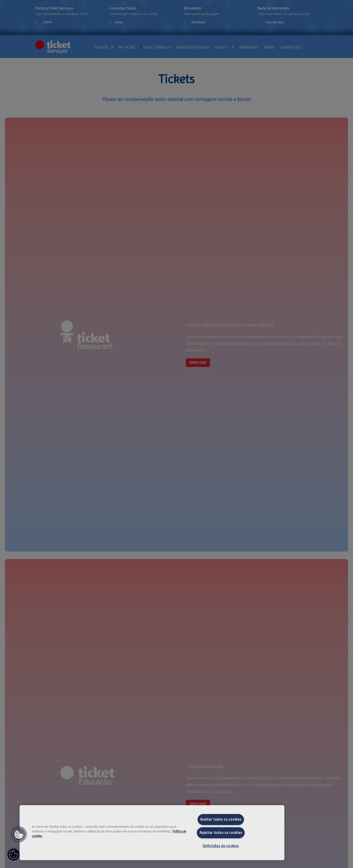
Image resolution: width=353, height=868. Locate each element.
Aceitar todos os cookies (221, 819)
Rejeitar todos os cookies (221, 833)
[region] (152, 833)
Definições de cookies (221, 846)
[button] (19, 834)
